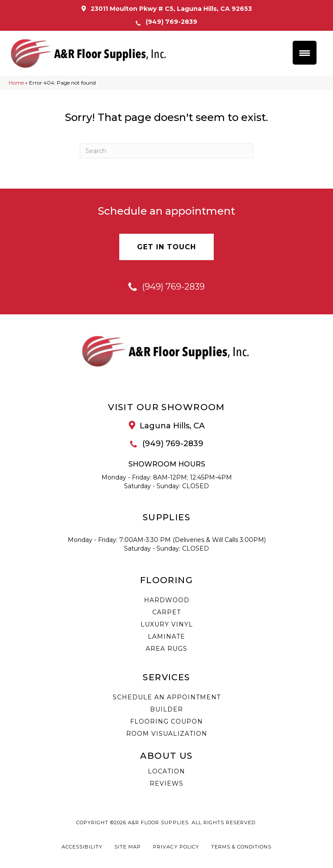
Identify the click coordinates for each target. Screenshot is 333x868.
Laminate (166, 637)
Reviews (166, 784)
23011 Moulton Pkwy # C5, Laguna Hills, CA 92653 (171, 9)
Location (166, 772)
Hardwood (167, 601)
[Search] (166, 152)
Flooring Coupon (166, 722)
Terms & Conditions (241, 848)
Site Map (128, 848)
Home (16, 83)
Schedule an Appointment (167, 698)
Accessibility (82, 848)
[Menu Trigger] (305, 53)
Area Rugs (166, 649)
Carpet (166, 613)
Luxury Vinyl (167, 625)
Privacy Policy (176, 848)
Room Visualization (167, 734)
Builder (166, 710)
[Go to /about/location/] (166, 427)
